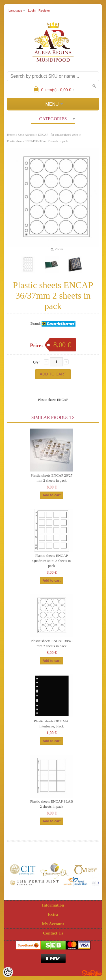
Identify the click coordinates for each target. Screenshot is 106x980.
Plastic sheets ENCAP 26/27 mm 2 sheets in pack (52, 478)
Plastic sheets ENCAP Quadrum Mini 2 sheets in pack (52, 561)
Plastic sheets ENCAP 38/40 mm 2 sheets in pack (52, 643)
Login (32, 10)
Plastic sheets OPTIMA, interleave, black (51, 724)
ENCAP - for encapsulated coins (58, 134)
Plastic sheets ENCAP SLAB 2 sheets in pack (52, 804)
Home (11, 134)
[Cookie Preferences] (8, 972)
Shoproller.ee (92, 973)
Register (44, 10)
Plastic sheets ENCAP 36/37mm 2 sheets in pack (37, 141)
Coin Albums (26, 134)
